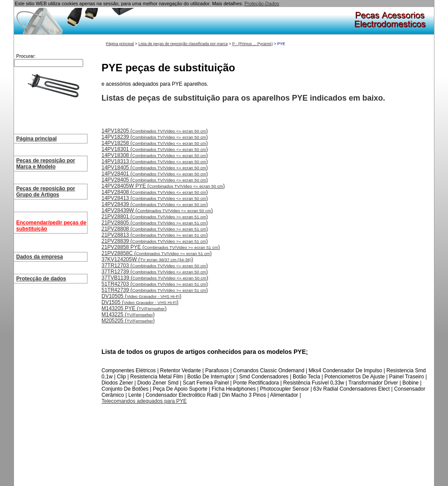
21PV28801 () (155, 217)
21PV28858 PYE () (161, 247)
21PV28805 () (155, 223)
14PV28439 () (155, 204)
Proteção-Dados (262, 3)
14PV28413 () (155, 198)
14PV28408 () (155, 192)
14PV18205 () (155, 131)
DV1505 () (140, 302)
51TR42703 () (155, 284)
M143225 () (128, 315)
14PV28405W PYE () (163, 186)
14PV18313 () (155, 161)
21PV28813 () (155, 235)
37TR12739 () (155, 272)
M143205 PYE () (134, 308)
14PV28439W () (157, 210)
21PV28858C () (157, 253)
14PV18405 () (155, 168)
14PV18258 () (155, 143)
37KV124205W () (147, 259)
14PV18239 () (155, 137)
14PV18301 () (155, 149)
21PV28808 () (155, 229)
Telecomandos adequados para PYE (144, 401)
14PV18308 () (155, 155)
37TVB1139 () (155, 278)
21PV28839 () (155, 241)
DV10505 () (141, 296)
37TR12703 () (155, 266)
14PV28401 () (155, 174)
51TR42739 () (155, 290)
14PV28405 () (155, 180)
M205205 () (128, 321)
